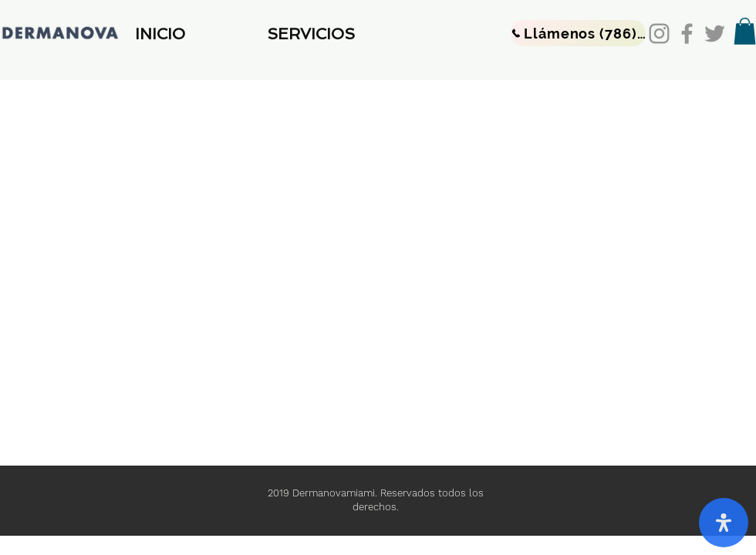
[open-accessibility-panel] (724, 523)
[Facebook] (687, 34)
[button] (340, 34)
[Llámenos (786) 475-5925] (578, 33)
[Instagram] (659, 34)
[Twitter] (715, 34)
